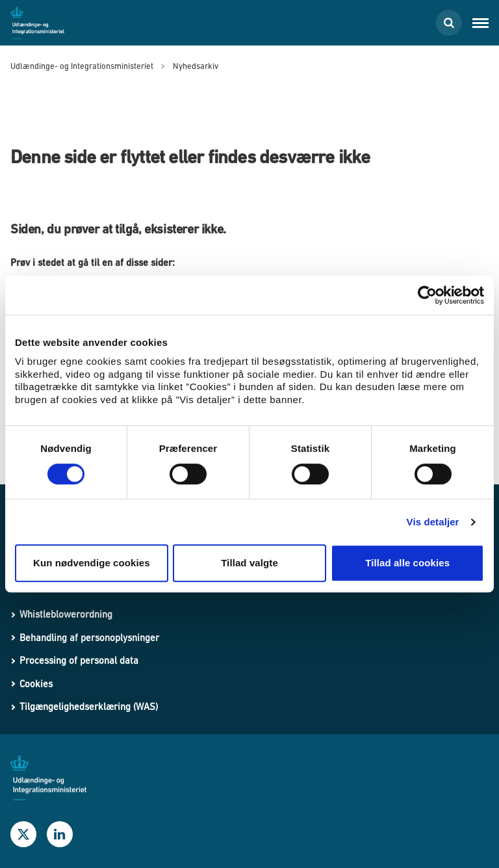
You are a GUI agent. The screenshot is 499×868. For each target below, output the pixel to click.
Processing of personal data (79, 660)
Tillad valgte (249, 563)
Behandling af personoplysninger (89, 638)
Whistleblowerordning (66, 614)
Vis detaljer (433, 522)
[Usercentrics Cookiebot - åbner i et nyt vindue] (427, 295)
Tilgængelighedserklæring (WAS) (89, 706)
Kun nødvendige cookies (92, 563)
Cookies (36, 684)
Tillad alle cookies (407, 563)
